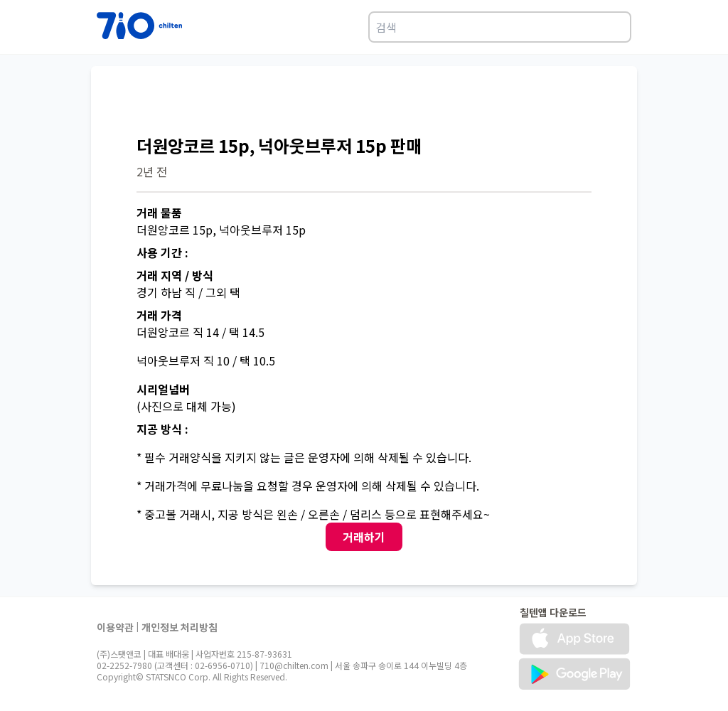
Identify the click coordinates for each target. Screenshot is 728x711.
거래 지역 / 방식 (175, 275)
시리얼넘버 (163, 389)
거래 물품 (159, 213)
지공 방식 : (162, 429)
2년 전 (152, 171)
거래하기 (364, 537)
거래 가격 (159, 315)
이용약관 (115, 627)
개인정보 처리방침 (180, 627)
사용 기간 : (162, 252)
